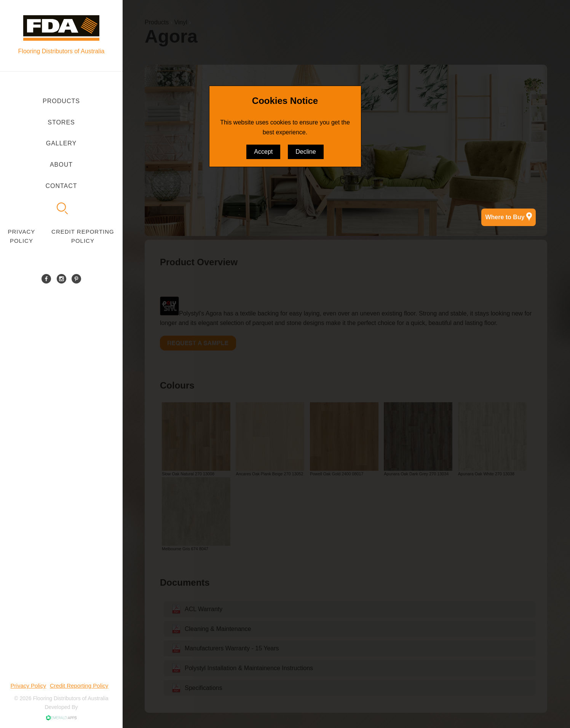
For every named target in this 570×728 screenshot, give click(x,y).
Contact (61, 186)
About (61, 165)
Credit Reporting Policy (83, 236)
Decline (306, 152)
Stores (61, 122)
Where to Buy (509, 217)
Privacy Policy (22, 236)
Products (61, 101)
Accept (263, 152)
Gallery (61, 143)
